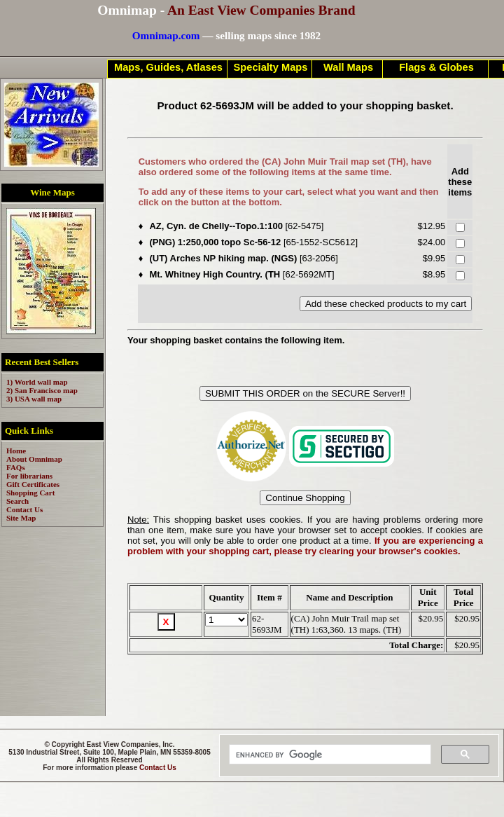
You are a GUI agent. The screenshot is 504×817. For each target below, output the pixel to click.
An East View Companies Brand (261, 10)
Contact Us (158, 768)
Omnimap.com (166, 35)
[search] (329, 755)
